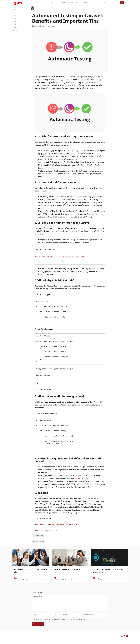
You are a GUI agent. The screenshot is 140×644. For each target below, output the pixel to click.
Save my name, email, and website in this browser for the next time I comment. (60, 624)
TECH (78, 3)
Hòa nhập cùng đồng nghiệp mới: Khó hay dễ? (30, 575)
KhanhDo (21, 583)
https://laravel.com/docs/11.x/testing (49, 535)
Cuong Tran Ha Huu (46, 13)
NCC (58, 3)
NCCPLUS (22, 641)
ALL (52, 3)
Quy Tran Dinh (101, 583)
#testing (43, 546)
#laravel (35, 546)
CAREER (85, 3)
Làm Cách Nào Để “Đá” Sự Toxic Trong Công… (69, 575)
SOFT (64, 3)
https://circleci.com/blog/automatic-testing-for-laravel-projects (60, 529)
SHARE (71, 3)
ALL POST (36, 541)
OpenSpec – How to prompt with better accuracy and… (108, 575)
